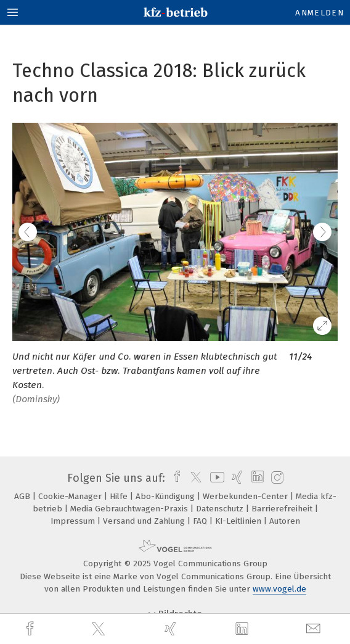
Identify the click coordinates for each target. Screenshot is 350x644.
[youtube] (215, 478)
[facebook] (31, 629)
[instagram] (276, 478)
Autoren (285, 521)
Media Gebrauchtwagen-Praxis (130, 509)
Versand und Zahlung (145, 521)
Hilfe (120, 496)
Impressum (74, 521)
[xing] (172, 629)
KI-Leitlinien (239, 521)
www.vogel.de (279, 589)
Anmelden (319, 13)
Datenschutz (221, 509)
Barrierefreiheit (283, 509)
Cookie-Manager (71, 496)
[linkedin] (243, 629)
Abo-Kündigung (166, 496)
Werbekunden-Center (246, 496)
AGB (23, 496)
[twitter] (100, 629)
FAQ (201, 521)
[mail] (315, 629)
